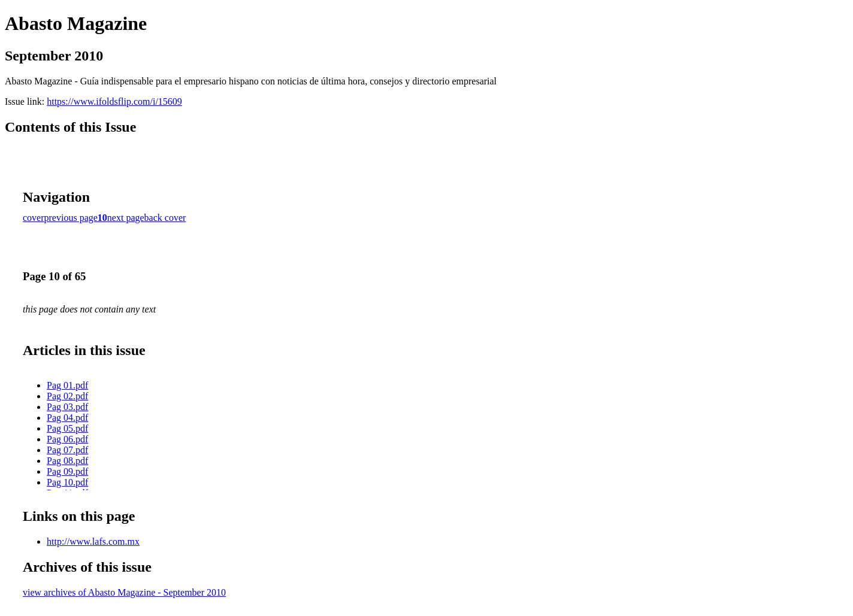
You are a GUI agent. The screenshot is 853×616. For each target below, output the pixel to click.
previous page (71, 218)
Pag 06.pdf (67, 439)
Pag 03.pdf (67, 407)
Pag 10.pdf (67, 482)
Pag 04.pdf (67, 418)
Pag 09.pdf (67, 471)
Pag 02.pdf (67, 396)
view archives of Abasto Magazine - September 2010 (124, 592)
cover (34, 218)
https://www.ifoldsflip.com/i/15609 (114, 101)
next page (126, 218)
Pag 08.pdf (67, 461)
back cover (165, 218)
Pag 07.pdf (67, 450)
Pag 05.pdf (67, 428)
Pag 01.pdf (67, 385)
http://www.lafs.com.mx (93, 541)
